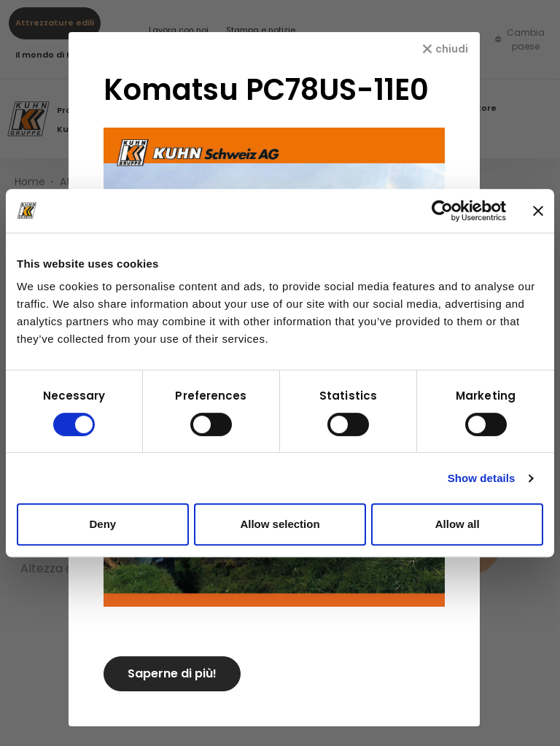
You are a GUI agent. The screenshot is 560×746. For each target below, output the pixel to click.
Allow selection (280, 524)
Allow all (458, 524)
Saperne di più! (172, 673)
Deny (102, 524)
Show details (482, 478)
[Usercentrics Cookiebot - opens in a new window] (442, 211)
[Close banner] (538, 211)
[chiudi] (445, 49)
